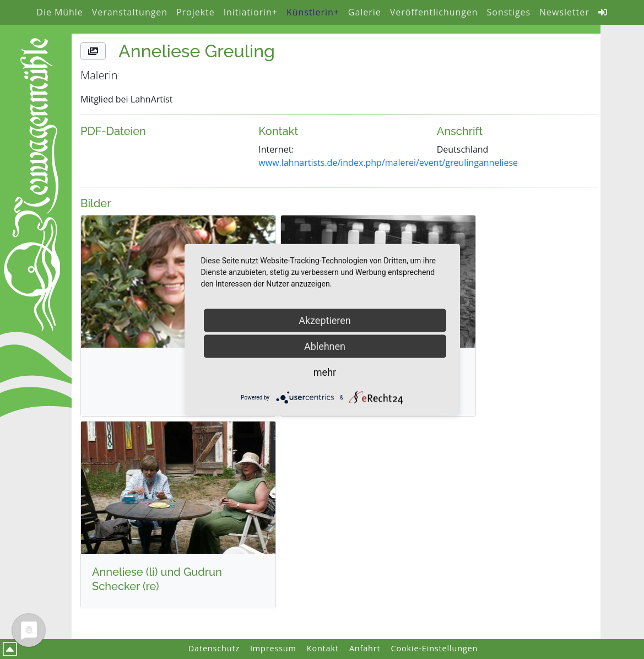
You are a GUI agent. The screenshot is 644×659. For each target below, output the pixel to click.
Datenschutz (214, 648)
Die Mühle (59, 12)
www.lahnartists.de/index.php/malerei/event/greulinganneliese (388, 163)
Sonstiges (509, 12)
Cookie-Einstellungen (435, 648)
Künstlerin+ (313, 12)
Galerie (365, 12)
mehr (325, 372)
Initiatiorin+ (251, 12)
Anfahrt (365, 648)
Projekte (196, 12)
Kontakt (323, 648)
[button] (93, 51)
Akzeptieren (325, 320)
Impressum (273, 648)
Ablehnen (325, 346)
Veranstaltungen (130, 12)
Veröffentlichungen (434, 12)
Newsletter (564, 12)
